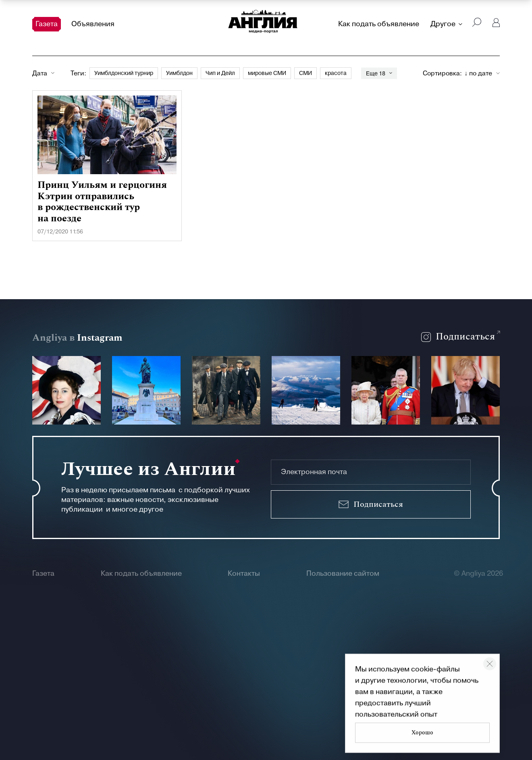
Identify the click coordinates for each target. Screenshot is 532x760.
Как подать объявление (379, 24)
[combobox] (482, 73)
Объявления (93, 24)
